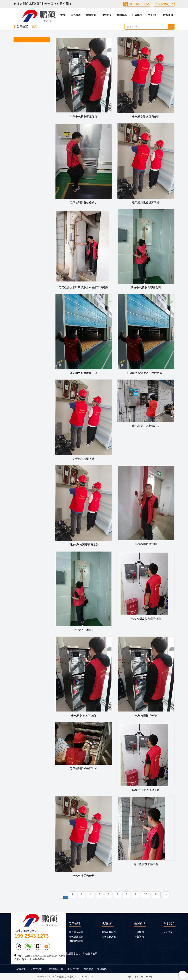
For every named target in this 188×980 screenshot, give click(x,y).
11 (156, 894)
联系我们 (168, 15)
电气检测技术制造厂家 (146, 426)
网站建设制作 (56, 969)
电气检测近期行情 (146, 544)
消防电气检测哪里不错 (84, 373)
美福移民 (102, 969)
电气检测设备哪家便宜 (146, 117)
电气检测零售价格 (84, 876)
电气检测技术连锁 (146, 716)
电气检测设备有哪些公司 (146, 619)
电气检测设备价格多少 (84, 202)
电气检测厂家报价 (84, 630)
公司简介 (168, 932)
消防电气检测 (76, 941)
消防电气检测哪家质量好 (84, 545)
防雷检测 (91, 15)
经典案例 (137, 15)
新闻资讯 (122, 15)
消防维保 (106, 15)
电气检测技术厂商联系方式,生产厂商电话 (84, 287)
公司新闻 (139, 932)
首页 (63, 15)
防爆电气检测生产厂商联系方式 (146, 373)
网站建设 (88, 969)
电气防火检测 (76, 932)
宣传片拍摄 (73, 969)
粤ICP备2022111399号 (140, 977)
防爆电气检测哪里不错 (146, 790)
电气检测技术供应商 (84, 716)
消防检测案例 (109, 937)
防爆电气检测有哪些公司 (146, 288)
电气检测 (76, 15)
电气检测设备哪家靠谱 (146, 202)
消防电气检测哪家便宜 (84, 117)
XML (77, 977)
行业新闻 (139, 937)
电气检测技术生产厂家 (84, 768)
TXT (92, 977)
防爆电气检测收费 (84, 459)
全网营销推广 (38, 969)
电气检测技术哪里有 (146, 864)
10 (146, 894)
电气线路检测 (76, 937)
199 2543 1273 (139, 4)
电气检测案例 (109, 932)
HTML (85, 977)
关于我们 (153, 15)
